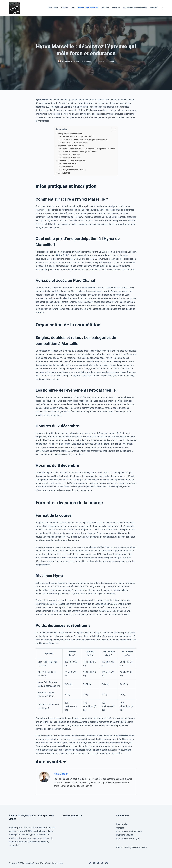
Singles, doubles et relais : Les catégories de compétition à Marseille (88, 149)
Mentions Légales (125, 835)
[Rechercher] (163, 8)
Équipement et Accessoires (135, 8)
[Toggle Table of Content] (112, 130)
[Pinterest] (102, 863)
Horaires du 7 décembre (71, 155)
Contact (154, 8)
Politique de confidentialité (129, 831)
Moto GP (65, 8)
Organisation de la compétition (71, 146)
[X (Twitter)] (94, 863)
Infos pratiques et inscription (70, 134)
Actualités (53, 8)
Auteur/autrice (64, 173)
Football (116, 8)
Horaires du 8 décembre (71, 158)
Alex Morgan (61, 774)
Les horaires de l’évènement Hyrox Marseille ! (79, 152)
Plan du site (122, 824)
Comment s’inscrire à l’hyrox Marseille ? (77, 137)
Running (105, 8)
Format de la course (70, 164)
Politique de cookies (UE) (128, 839)
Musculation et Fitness (88, 8)
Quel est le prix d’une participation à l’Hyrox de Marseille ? (84, 140)
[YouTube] (106, 863)
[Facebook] (90, 863)
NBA (73, 8)
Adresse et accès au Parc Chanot (75, 143)
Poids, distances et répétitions (74, 170)
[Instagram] (98, 863)
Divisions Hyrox (68, 167)
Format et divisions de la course (71, 161)
